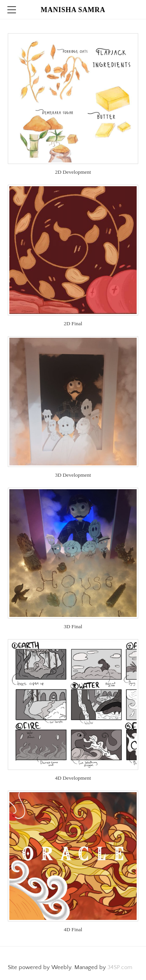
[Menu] (12, 10)
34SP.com (120, 967)
